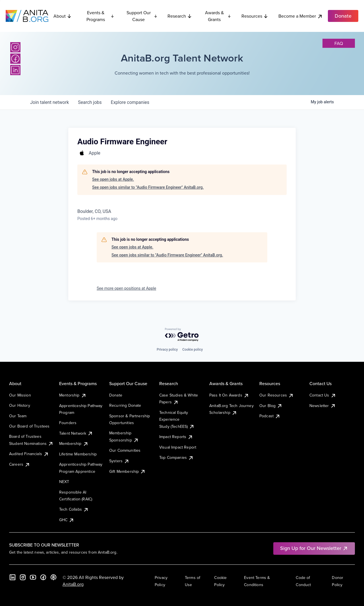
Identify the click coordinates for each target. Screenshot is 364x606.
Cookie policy (193, 350)
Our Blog (271, 406)
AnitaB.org (73, 584)
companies (130, 102)
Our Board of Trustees (29, 426)
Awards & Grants (218, 16)
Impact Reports (176, 437)
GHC (67, 520)
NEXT (64, 482)
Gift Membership (127, 471)
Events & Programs (100, 16)
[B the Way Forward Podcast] (53, 577)
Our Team (18, 416)
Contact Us (323, 395)
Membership (74, 443)
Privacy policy (167, 350)
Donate (116, 395)
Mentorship (73, 395)
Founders (68, 423)
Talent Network (76, 433)
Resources (255, 16)
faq (339, 43)
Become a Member (301, 16)
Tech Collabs (74, 509)
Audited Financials (29, 454)
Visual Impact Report (178, 447)
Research (180, 16)
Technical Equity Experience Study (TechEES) (177, 419)
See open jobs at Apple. (113, 179)
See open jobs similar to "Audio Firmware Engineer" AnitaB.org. (148, 187)
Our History (20, 405)
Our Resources (277, 395)
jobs (90, 102)
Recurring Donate (125, 405)
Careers (20, 464)
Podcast (270, 416)
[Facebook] (15, 59)
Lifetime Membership (78, 454)
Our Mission (20, 395)
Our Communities (125, 450)
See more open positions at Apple (126, 288)
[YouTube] (33, 577)
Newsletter (323, 406)
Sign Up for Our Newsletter (314, 548)
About (63, 16)
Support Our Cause (142, 16)
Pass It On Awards (229, 395)
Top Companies (176, 457)
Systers (119, 461)
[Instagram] (15, 47)
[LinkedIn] (15, 70)
